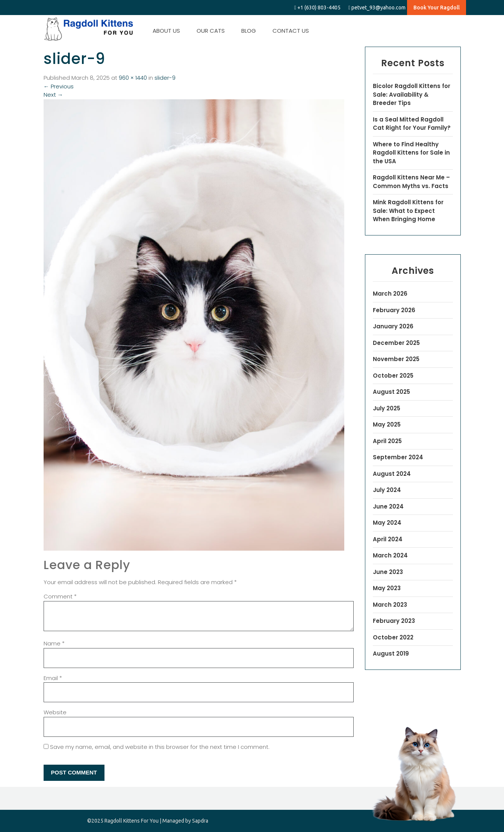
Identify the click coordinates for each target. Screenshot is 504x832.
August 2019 (391, 654)
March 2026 (390, 294)
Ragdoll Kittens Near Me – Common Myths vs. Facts (411, 182)
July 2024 (387, 490)
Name (54, 643)
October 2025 (393, 376)
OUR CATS (211, 31)
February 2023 (394, 621)
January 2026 (393, 326)
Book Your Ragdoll (437, 8)
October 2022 (393, 637)
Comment (60, 596)
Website (55, 712)
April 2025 (387, 441)
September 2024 (398, 457)
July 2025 (387, 408)
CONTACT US (291, 31)
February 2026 (394, 310)
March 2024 (390, 555)
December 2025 (396, 343)
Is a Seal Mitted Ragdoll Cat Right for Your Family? (412, 124)
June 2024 (388, 506)
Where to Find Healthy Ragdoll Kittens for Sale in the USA (411, 153)
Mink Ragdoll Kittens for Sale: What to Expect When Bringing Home (408, 211)
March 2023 (390, 605)
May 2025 (387, 424)
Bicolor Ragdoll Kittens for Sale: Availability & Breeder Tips (412, 94)
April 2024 (388, 539)
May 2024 (387, 523)
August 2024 (392, 474)
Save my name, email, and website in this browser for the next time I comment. (160, 747)
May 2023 (387, 588)
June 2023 (388, 572)
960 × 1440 (133, 78)
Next (53, 95)
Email (53, 678)
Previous (59, 86)
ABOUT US (166, 31)
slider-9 (165, 78)
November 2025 (396, 359)
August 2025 (391, 392)
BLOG (249, 31)
